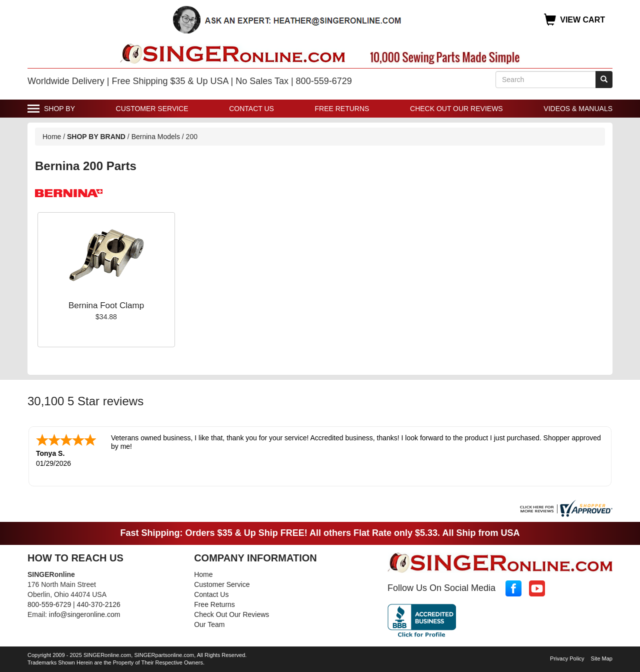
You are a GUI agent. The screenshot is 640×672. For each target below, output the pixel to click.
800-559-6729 (49, 604)
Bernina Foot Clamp (106, 305)
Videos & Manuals (578, 109)
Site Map (602, 658)
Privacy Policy (567, 658)
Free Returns (342, 109)
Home (52, 137)
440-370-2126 (99, 604)
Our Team (209, 624)
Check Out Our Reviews (456, 109)
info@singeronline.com (85, 614)
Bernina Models (156, 137)
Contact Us (251, 109)
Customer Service (152, 109)
